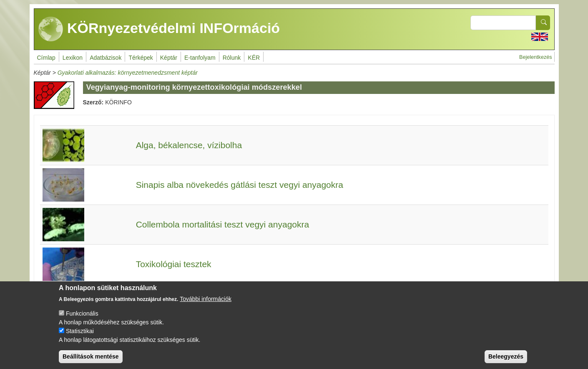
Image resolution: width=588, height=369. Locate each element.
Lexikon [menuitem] (73, 58)
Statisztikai (80, 338)
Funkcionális (82, 320)
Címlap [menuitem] (46, 58)
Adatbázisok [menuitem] (106, 58)
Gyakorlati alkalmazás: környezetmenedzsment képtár (128, 73)
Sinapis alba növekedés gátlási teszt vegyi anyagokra (240, 185)
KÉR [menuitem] (254, 58)
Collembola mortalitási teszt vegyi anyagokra (223, 224)
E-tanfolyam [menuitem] (200, 58)
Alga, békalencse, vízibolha (189, 145)
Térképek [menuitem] (141, 58)
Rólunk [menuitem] (232, 58)
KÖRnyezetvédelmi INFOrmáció (159, 29)
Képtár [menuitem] (169, 58)
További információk (206, 306)
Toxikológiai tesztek (174, 264)
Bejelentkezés (535, 57)
